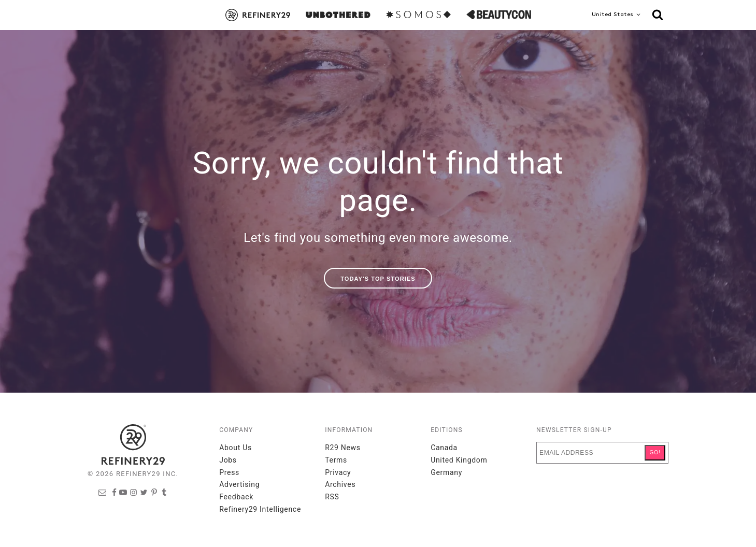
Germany (446, 472)
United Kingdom (459, 460)
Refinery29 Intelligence (260, 509)
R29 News (343, 448)
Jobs (228, 460)
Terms (336, 460)
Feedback (236, 497)
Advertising (239, 484)
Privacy (338, 472)
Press (229, 472)
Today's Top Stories (378, 279)
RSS (332, 497)
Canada (444, 448)
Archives (340, 484)
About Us (236, 448)
